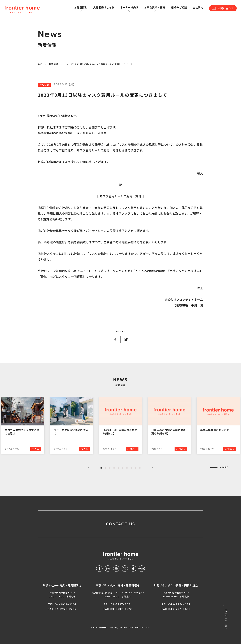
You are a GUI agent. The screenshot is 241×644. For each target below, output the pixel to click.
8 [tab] (131, 468)
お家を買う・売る (155, 7)
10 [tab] (140, 468)
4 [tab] (114, 468)
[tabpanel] (120, 425)
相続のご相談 (179, 7)
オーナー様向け (129, 7)
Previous (90, 468)
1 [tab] (101, 468)
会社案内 (198, 7)
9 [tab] (136, 468)
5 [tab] (118, 468)
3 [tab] (110, 468)
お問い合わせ (226, 8)
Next (151, 468)
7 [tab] (127, 468)
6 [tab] (123, 468)
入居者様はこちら (104, 7)
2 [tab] (105, 468)
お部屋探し (81, 7)
